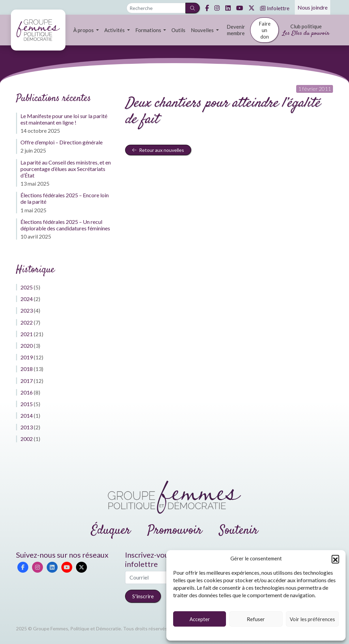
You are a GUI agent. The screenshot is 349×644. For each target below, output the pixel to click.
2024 (27, 299)
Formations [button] (149, 30)
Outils (178, 30)
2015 (27, 404)
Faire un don (265, 30)
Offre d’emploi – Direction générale (62, 142)
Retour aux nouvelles (158, 150)
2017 (27, 381)
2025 (27, 287)
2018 (27, 369)
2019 (27, 357)
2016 (27, 392)
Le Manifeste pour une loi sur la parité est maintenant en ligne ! (64, 119)
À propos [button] (84, 30)
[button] (335, 559)
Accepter (200, 619)
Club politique (306, 31)
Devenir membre (236, 30)
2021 (27, 334)
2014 (27, 416)
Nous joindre (313, 7)
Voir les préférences (312, 619)
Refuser (256, 619)
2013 (27, 427)
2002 (27, 439)
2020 (27, 346)
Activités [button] (115, 30)
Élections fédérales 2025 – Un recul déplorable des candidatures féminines (65, 225)
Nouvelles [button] (203, 30)
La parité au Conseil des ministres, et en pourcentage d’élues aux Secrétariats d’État (66, 169)
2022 (27, 322)
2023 (27, 310)
